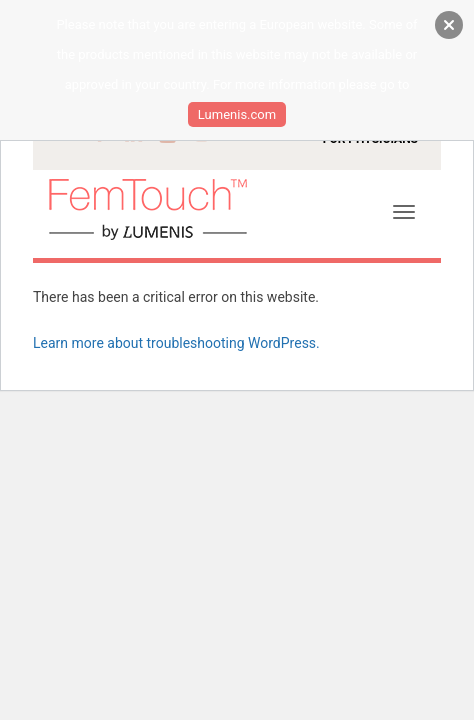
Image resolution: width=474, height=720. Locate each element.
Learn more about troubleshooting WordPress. (176, 343)
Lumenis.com (237, 114)
